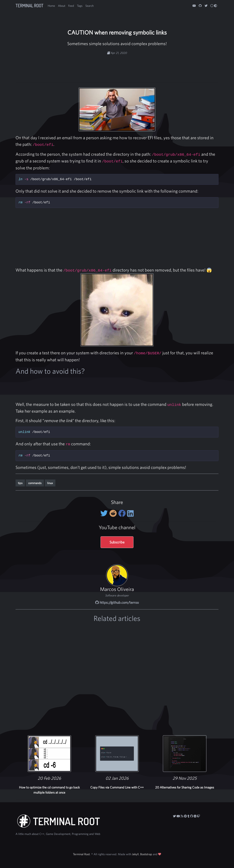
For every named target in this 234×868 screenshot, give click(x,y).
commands (35, 483)
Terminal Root (29, 6)
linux (50, 483)
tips (20, 483)
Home (51, 6)
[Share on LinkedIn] (130, 513)
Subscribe (117, 542)
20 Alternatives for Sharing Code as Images (185, 787)
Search (89, 6)
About (62, 6)
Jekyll (135, 854)
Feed (71, 6)
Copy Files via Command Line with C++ (117, 787)
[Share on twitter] (105, 513)
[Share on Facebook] (123, 513)
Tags (80, 6)
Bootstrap (146, 854)
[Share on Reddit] (114, 513)
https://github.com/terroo (117, 602)
